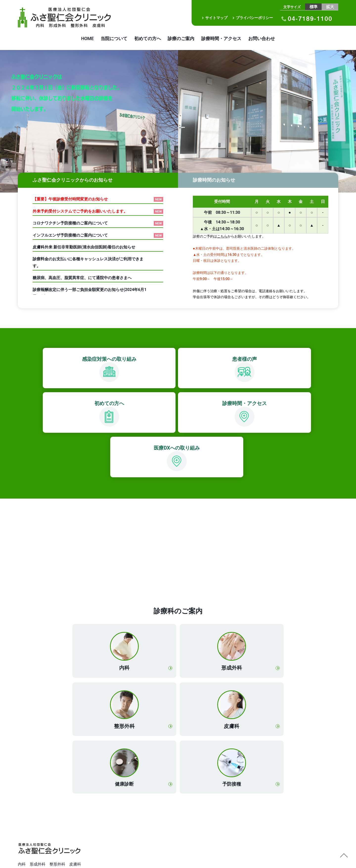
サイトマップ (216, 18)
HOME (78, 39)
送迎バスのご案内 (34, 804)
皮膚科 (107, 682)
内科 (107, 624)
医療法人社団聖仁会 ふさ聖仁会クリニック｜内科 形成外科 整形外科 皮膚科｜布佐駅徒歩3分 (71, 17)
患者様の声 (132, 360)
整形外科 (249, 624)
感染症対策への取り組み (46, 360)
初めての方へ (146, 39)
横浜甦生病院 (30, 841)
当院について (108, 39)
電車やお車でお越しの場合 (42, 796)
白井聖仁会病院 (32, 833)
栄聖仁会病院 (30, 849)
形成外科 (178, 624)
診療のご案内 (183, 39)
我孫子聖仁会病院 (34, 826)
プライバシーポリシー (254, 18)
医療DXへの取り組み (174, 404)
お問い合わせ (271, 39)
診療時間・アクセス (227, 39)
